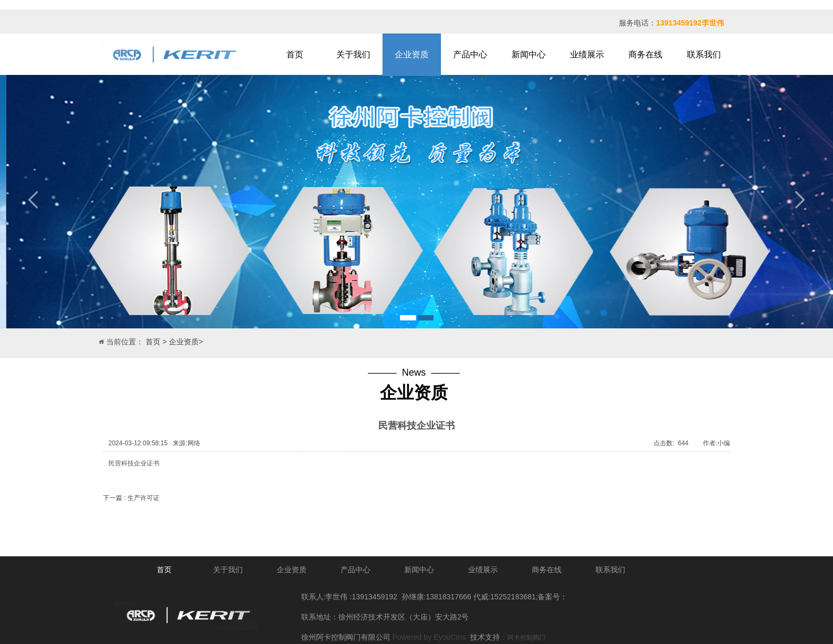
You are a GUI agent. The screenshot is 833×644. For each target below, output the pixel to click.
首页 (295, 54)
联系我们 (704, 54)
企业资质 (412, 54)
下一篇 (131, 498)
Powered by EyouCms (428, 637)
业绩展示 (587, 54)
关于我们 (353, 54)
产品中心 (470, 54)
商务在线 (645, 54)
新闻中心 (529, 54)
